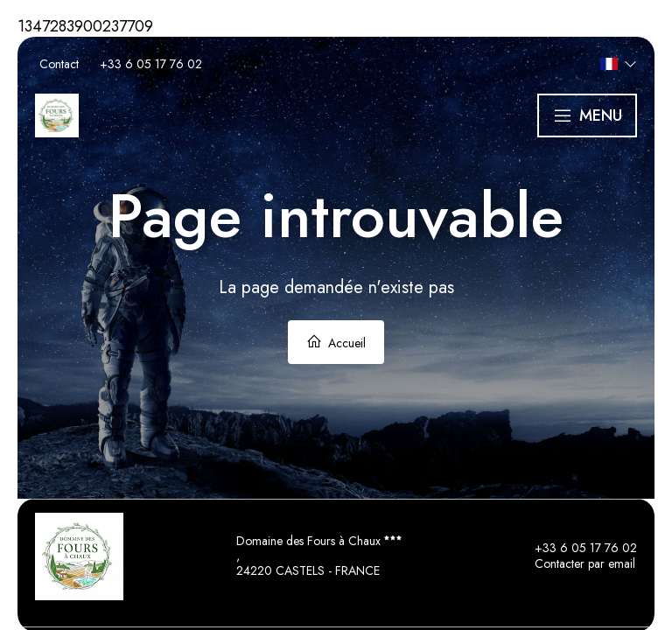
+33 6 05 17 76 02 (576, 549)
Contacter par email (575, 564)
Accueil (336, 343)
